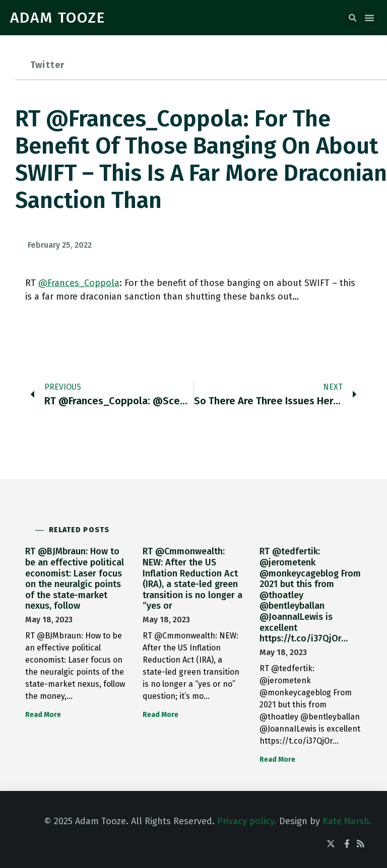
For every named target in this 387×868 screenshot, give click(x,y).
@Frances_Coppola (79, 283)
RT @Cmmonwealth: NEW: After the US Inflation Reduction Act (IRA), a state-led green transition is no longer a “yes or (192, 578)
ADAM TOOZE (58, 18)
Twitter (47, 65)
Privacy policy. (247, 821)
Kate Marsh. (347, 821)
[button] (352, 18)
